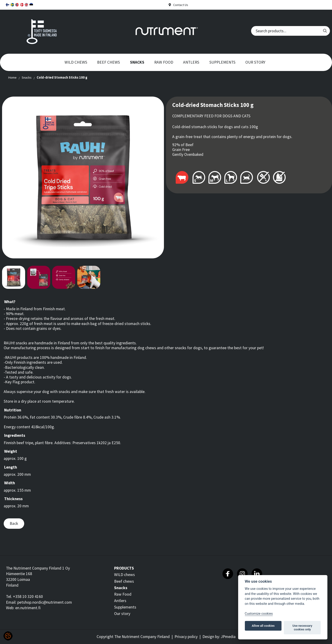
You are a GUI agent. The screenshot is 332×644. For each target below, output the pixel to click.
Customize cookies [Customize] (259, 614)
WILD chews (76, 62)
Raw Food (164, 62)
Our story (255, 62)
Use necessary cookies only (302, 628)
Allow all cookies (263, 626)
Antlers (191, 62)
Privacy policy (186, 637)
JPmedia (228, 637)
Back (14, 523)
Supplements (222, 62)
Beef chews (108, 62)
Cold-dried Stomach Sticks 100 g (62, 77)
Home (12, 77)
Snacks (137, 62)
